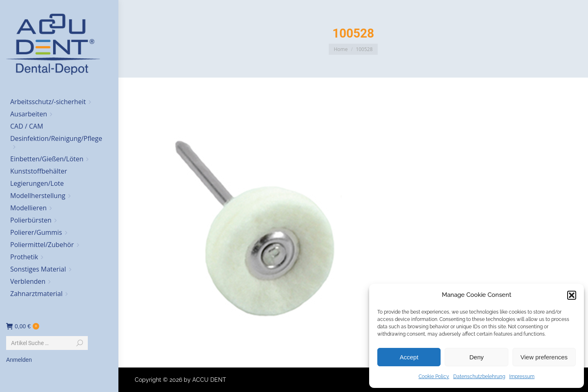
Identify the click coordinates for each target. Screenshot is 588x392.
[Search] (47, 343)
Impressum (522, 376)
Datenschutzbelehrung (479, 376)
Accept (409, 357)
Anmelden (19, 360)
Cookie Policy (434, 376)
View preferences (544, 357)
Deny (476, 357)
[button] (572, 295)
